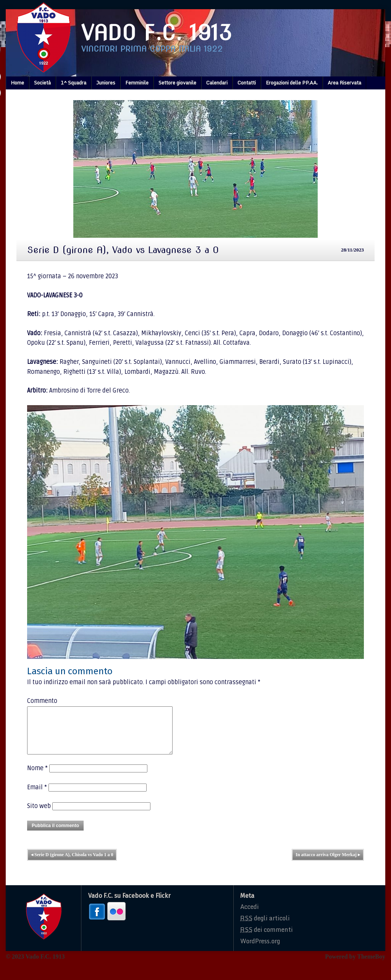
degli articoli (265, 927)
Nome (37, 777)
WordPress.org (260, 950)
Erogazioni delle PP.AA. (292, 83)
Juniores (106, 83)
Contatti (247, 83)
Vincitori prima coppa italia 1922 (152, 49)
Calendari (217, 83)
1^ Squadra (74, 83)
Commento (42, 701)
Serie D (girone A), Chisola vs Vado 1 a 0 (72, 864)
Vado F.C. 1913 (157, 33)
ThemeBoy (371, 966)
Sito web (39, 815)
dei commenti (267, 939)
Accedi (250, 916)
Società (42, 83)
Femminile (137, 83)
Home (17, 83)
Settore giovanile (177, 83)
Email (37, 797)
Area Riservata (344, 83)
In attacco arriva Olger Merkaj (328, 864)
